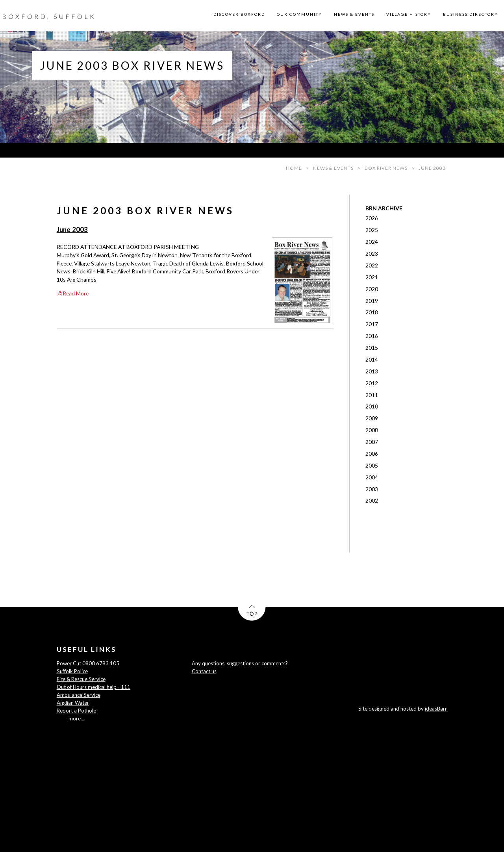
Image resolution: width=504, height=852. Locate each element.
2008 (372, 430)
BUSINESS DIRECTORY (471, 14)
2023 (372, 253)
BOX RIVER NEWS (386, 168)
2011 (372, 395)
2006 (372, 454)
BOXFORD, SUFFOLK (49, 16)
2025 (372, 230)
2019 (372, 301)
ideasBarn (436, 709)
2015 (372, 348)
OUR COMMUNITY (299, 14)
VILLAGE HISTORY (409, 14)
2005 (372, 465)
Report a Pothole (76, 711)
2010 (372, 406)
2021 (372, 277)
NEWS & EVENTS (354, 14)
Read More (73, 293)
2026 (372, 218)
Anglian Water (73, 703)
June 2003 (72, 230)
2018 (372, 312)
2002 (372, 500)
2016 (372, 336)
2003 (372, 489)
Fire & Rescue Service (81, 679)
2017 (372, 324)
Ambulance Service (79, 695)
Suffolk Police (72, 671)
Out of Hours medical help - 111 (94, 687)
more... (76, 718)
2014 (372, 359)
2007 (372, 442)
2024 (372, 242)
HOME (294, 168)
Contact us (204, 671)
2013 (372, 371)
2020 (372, 289)
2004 (372, 477)
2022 (372, 265)
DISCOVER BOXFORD (239, 14)
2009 (372, 418)
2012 (372, 383)
